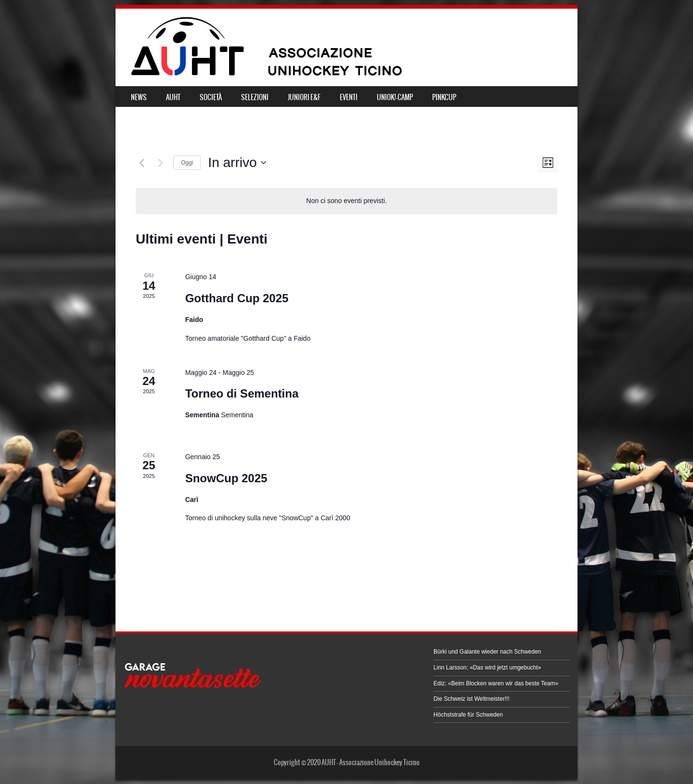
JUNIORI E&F (304, 97)
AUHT (173, 97)
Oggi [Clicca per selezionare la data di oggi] (187, 163)
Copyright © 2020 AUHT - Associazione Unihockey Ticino (347, 762)
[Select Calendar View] (548, 163)
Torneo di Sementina (242, 393)
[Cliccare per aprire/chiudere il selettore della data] (237, 163)
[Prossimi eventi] (160, 163)
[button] (192, 679)
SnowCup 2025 (226, 478)
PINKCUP (444, 97)
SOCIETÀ (211, 97)
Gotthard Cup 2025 (237, 298)
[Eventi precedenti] (141, 163)
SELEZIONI (255, 97)
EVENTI (349, 97)
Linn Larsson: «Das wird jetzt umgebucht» (487, 668)
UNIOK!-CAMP (395, 97)
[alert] (346, 201)
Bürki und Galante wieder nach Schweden (487, 652)
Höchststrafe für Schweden (468, 715)
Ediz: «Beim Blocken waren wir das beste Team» (496, 683)
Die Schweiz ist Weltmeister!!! (472, 699)
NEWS (139, 97)
